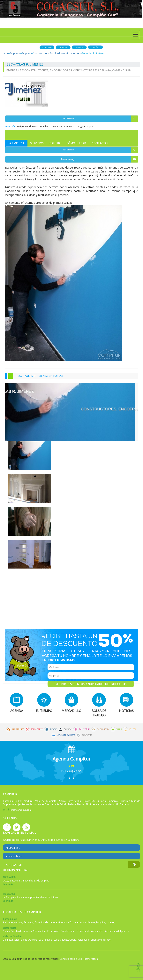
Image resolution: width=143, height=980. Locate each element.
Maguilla (101, 922)
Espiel (15, 940)
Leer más (8, 884)
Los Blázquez (61, 940)
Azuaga (18, 922)
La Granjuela (45, 940)
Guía (96, 48)
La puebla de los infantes (89, 931)
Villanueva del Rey (101, 940)
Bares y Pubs (85, 729)
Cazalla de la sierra (21, 931)
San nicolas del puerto (117, 931)
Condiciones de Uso (71, 959)
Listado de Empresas (66, 735)
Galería (55, 143)
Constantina (40, 931)
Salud (119, 729)
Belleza (132, 729)
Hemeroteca (91, 959)
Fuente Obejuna (29, 940)
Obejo (73, 940)
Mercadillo (47, 48)
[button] (69, 778)
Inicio (6, 53)
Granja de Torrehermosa (72, 922)
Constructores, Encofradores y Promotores (57, 53)
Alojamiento (18, 729)
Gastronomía (103, 729)
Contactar (100, 143)
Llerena (91, 922)
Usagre (111, 922)
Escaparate (87, 735)
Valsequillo (84, 940)
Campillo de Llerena (46, 922)
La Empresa (16, 143)
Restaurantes (37, 729)
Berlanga (29, 922)
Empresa (27, 53)
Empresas (15, 53)
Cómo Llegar (76, 143)
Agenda (79, 48)
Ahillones (8, 922)
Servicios (37, 143)
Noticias (63, 48)
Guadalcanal (68, 931)
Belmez (7, 940)
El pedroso (53, 931)
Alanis (6, 931)
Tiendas (54, 729)
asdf (72, 766)
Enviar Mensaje (99, 159)
